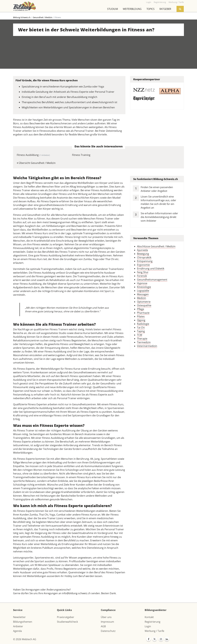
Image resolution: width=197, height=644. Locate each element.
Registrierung (153, 622)
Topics (151, 9)
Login (148, 626)
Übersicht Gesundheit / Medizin (36, 163)
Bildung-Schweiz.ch (22, 17)
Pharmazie (143, 313)
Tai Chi (141, 328)
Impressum (107, 622)
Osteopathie (144, 305)
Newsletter (19, 617)
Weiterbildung (132, 9)
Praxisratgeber (66, 617)
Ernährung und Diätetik (151, 269)
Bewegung (143, 254)
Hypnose (142, 283)
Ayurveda (142, 250)
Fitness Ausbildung (33, 155)
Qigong (141, 320)
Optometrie (144, 302)
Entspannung (145, 261)
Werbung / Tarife (154, 631)
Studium (113, 9)
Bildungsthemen (23, 622)
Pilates (141, 316)
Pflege (141, 309)
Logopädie (143, 291)
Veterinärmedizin (147, 346)
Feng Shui (143, 272)
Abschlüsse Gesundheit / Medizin (156, 246)
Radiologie (143, 324)
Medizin (142, 298)
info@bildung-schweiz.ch (76, 593)
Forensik (142, 276)
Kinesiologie (144, 287)
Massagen (143, 294)
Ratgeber (165, 9)
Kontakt (149, 617)
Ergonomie (143, 265)
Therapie (142, 339)
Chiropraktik (144, 257)
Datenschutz (108, 631)
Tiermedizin (144, 342)
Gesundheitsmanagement (152, 280)
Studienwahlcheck (67, 622)
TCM (140, 335)
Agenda (17, 631)
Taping (141, 331)
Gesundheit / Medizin (43, 17)
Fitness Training (81, 155)
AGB (103, 626)
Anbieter (18, 626)
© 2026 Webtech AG (25, 639)
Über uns (106, 617)
